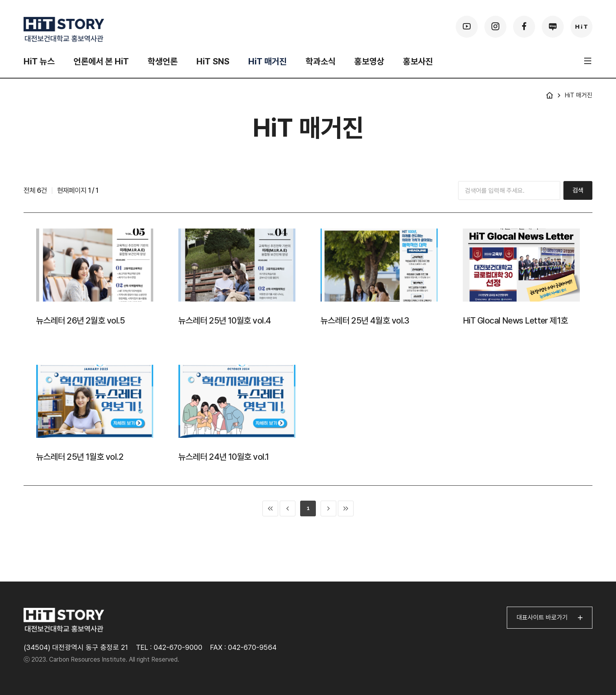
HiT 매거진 (268, 61)
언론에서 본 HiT (101, 61)
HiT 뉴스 (39, 61)
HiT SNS (213, 61)
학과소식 (321, 61)
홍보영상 (369, 61)
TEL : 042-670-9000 (169, 647)
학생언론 (163, 61)
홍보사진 (418, 61)
